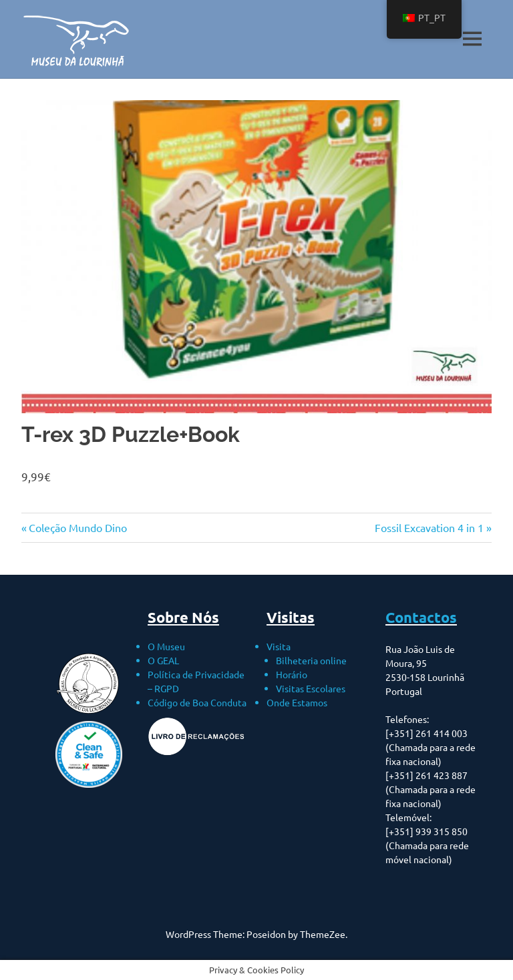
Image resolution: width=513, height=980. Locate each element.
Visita (279, 646)
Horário (292, 674)
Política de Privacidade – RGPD (196, 681)
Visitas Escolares (311, 688)
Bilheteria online (311, 660)
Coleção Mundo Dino (77, 527)
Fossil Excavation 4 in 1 (429, 527)
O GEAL (163, 660)
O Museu (166, 646)
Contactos (421, 617)
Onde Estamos (297, 702)
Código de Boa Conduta (197, 702)
